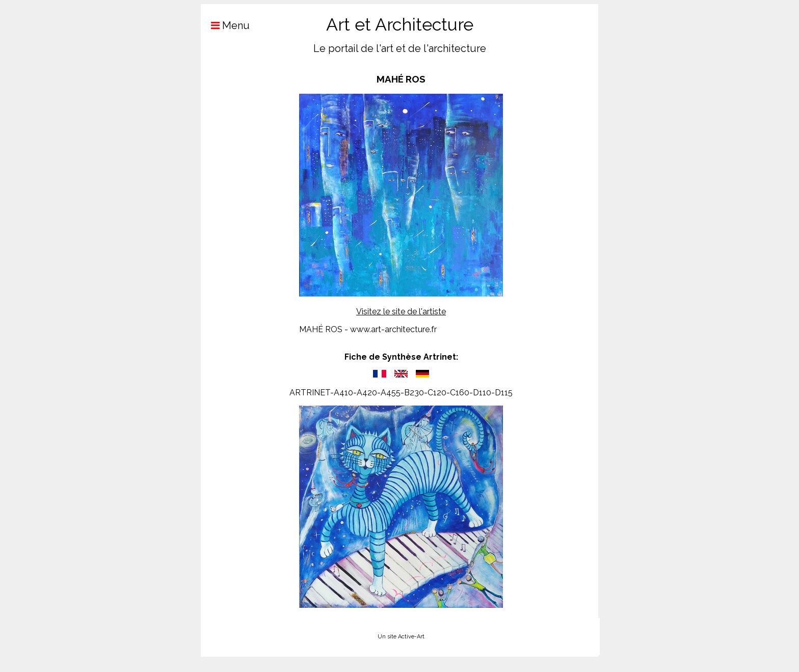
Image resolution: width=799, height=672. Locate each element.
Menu (225, 25)
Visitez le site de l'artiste (401, 312)
